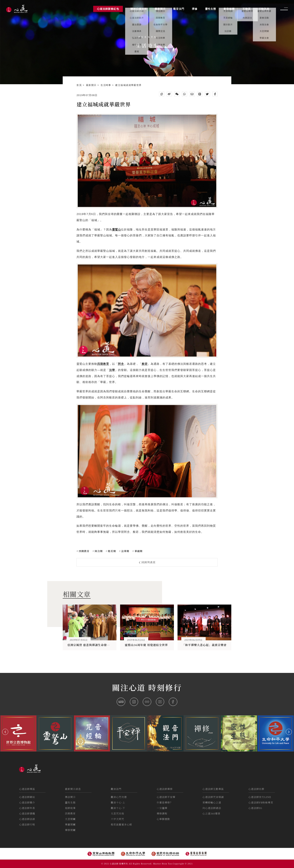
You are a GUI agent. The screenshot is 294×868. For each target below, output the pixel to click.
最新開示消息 (73, 789)
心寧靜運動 (163, 819)
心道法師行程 (27, 824)
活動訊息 (264, 9)
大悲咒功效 (117, 813)
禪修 (195, 9)
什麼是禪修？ (165, 802)
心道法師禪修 (165, 789)
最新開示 (92, 85)
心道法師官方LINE (260, 797)
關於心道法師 (139, 9)
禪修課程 (162, 813)
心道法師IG (255, 808)
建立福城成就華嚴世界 (128, 85)
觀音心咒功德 (119, 797)
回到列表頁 (147, 562)
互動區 (247, 9)
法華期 (125, 551)
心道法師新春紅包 (108, 9)
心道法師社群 (256, 789)
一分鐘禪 (162, 808)
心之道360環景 (211, 813)
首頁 (80, 85)
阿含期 (98, 551)
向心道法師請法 (212, 808)
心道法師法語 (27, 819)
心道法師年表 (27, 808)
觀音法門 (116, 789)
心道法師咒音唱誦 (213, 797)
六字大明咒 (117, 819)
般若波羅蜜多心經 (121, 824)
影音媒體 (229, 9)
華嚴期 (138, 551)
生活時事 (106, 85)
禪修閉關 (70, 830)
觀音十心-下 (118, 808)
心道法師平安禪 (166, 797)
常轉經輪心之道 (212, 802)
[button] (5, 732)
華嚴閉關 (70, 824)
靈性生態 (70, 802)
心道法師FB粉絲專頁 (261, 802)
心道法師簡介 (27, 802)
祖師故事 (70, 808)
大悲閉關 (70, 819)
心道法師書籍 (27, 813)
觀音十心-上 (118, 802)
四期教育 (84, 551)
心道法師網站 (27, 797)
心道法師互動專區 (213, 789)
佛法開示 (70, 797)
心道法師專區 (27, 789)
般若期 (112, 551)
